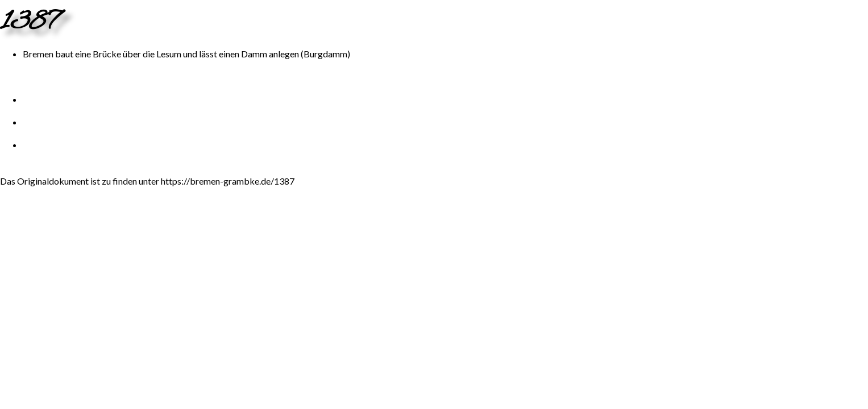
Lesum (169, 54)
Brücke (107, 54)
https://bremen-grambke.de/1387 (228, 181)
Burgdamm (325, 54)
